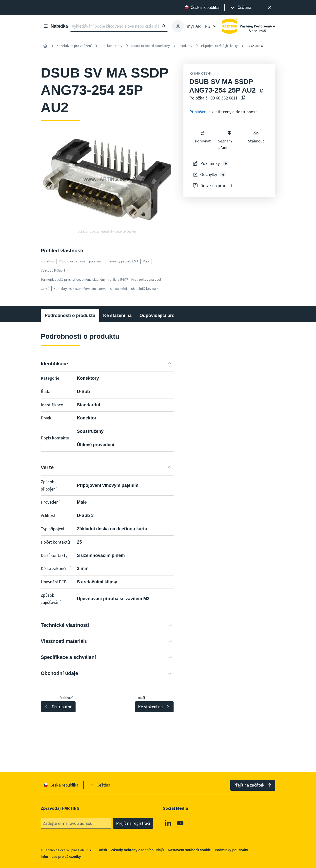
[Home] (45, 46)
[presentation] (240, 8)
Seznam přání (225, 140)
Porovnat (203, 137)
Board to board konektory (151, 46)
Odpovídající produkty (163, 316)
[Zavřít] (270, 8)
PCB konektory (111, 46)
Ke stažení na (117, 316)
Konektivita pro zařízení (74, 46)
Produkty (186, 46)
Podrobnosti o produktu (70, 316)
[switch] (203, 133)
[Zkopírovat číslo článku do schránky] (243, 98)
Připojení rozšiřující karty (219, 46)
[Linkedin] (168, 823)
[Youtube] (180, 823)
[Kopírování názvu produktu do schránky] (261, 91)
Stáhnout (256, 137)
